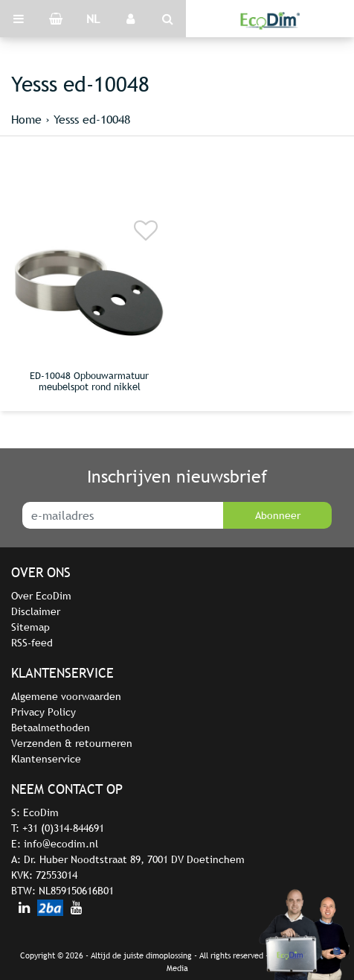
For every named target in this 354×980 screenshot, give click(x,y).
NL (93, 19)
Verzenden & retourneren (72, 743)
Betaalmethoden (51, 728)
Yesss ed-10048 (92, 119)
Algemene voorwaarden (66, 696)
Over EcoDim (41, 596)
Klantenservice (46, 759)
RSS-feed (32, 643)
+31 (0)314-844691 (63, 828)
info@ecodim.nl (61, 844)
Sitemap (30, 627)
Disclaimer (36, 611)
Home (26, 119)
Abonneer (278, 515)
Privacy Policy (44, 712)
